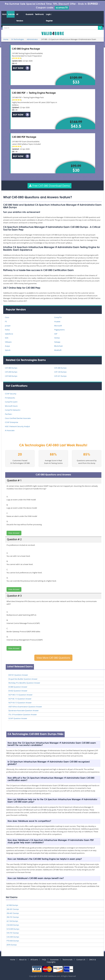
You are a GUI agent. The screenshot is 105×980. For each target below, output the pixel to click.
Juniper (8, 326)
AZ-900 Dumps (12, 905)
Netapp (57, 342)
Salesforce (9, 334)
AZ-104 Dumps (12, 921)
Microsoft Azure (11, 406)
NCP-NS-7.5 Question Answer (20, 703)
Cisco (7, 317)
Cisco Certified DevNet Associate (18, 418)
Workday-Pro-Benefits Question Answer (24, 683)
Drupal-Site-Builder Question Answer (23, 679)
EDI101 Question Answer (18, 675)
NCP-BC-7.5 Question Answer (20, 699)
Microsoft (58, 326)
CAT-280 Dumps (60, 368)
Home (4, 14)
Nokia (7, 330)
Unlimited (11, 14)
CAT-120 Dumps (60, 372)
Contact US (81, 960)
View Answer (14, 533)
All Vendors (20, 18)
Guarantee (29, 14)
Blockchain (59, 346)
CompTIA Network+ (13, 410)
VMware (8, 342)
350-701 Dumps (13, 917)
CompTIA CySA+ (11, 402)
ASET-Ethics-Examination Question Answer (25, 707)
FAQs (44, 960)
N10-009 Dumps (13, 929)
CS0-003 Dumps (13, 925)
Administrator (32, 39)
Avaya (7, 346)
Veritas (57, 338)
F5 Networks (10, 398)
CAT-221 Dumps (60, 376)
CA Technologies (17, 39)
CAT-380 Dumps (11, 368)
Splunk (8, 350)
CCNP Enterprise (11, 422)
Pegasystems (59, 330)
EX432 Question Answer (18, 691)
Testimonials (39, 14)
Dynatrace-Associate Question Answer (24, 710)
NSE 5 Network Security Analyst (17, 426)
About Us (23, 960)
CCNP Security (11, 394)
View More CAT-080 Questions (53, 658)
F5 (6, 321)
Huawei (57, 321)
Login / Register (49, 18)
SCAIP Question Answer (18, 718)
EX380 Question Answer (18, 687)
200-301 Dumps (13, 909)
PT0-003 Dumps (13, 941)
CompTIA (58, 317)
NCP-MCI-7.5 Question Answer (20, 695)
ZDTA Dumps (12, 945)
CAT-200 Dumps (11, 372)
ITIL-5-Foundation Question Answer (23, 714)
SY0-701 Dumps (13, 933)
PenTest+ (9, 414)
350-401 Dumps (13, 913)
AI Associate (10, 430)
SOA (7, 338)
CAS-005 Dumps (13, 937)
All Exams (34, 960)
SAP (56, 334)
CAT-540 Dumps (11, 376)
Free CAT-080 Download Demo (49, 186)
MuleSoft (58, 350)
